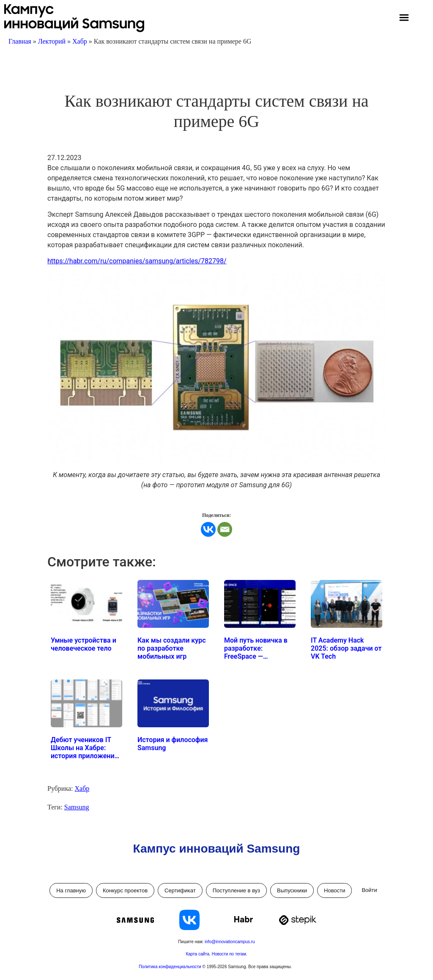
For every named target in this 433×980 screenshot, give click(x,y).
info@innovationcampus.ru (230, 942)
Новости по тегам (229, 954)
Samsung (77, 807)
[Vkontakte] (208, 529)
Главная (20, 41)
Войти (369, 890)
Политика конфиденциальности (170, 967)
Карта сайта (197, 954)
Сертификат (180, 890)
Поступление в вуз (236, 890)
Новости (334, 890)
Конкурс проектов (125, 890)
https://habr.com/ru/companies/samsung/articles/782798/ (137, 261)
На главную (71, 890)
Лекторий (52, 41)
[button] (404, 19)
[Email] (225, 529)
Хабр (80, 41)
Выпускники (292, 890)
